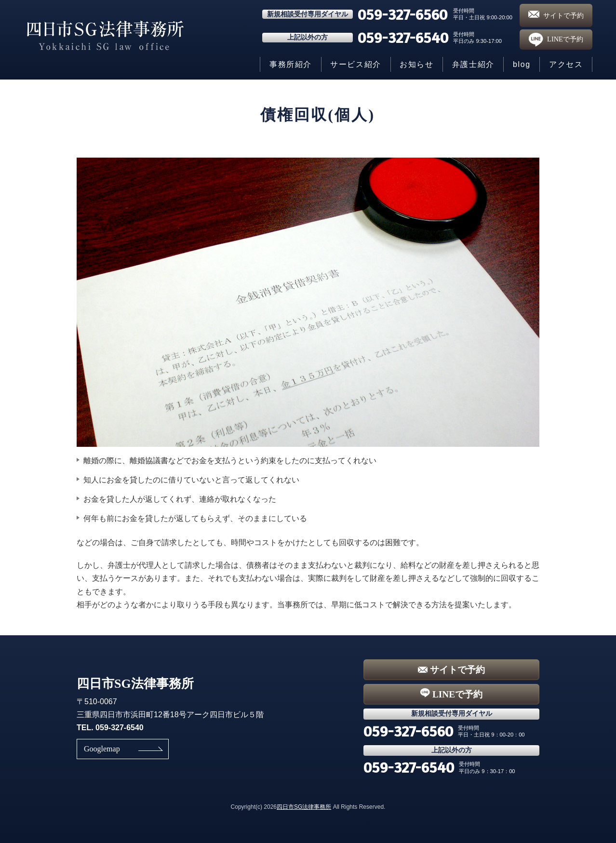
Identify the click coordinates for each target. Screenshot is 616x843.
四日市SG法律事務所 (304, 807)
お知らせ (416, 64)
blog (522, 64)
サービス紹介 (356, 64)
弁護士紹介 (473, 64)
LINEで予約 (556, 40)
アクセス (566, 64)
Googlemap (102, 749)
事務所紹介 (291, 64)
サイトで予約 (556, 15)
